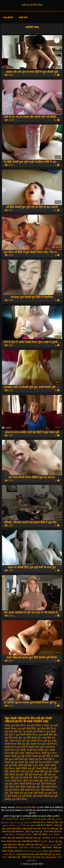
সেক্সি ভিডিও (9, 835)
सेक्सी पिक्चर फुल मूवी (20, 741)
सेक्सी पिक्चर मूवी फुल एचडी (44, 741)
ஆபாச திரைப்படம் (11, 825)
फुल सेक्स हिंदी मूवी (13, 732)
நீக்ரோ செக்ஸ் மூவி (32, 851)
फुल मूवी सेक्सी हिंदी (27, 729)
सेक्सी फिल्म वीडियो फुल (38, 750)
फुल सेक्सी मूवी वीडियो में (34, 732)
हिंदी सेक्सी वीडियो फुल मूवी (45, 796)
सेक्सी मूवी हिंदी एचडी (55, 822)
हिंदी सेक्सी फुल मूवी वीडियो (20, 796)
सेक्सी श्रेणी (23, 18)
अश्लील (3, 838)
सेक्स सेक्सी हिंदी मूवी (43, 854)
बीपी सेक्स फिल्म (39, 822)
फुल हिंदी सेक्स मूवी (13, 738)
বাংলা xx (54, 838)
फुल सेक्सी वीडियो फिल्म (27, 735)
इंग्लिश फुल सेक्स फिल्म (15, 725)
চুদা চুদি (45, 841)
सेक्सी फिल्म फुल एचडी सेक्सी (42, 747)
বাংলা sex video (39, 819)
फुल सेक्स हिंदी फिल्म (46, 729)
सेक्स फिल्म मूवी (15, 857)
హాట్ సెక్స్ (51, 819)
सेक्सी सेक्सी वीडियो (14, 829)
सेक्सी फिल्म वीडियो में (44, 825)
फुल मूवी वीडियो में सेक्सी (38, 725)
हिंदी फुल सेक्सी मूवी (34, 775)
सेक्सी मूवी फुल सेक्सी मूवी (16, 762)
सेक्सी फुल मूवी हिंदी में (42, 756)
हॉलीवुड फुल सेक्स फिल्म (16, 799)
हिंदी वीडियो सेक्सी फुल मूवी (28, 787)
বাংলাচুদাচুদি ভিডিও (24, 835)
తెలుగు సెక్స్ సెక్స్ (55, 841)
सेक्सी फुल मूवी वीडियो (21, 756)
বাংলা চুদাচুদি (35, 848)
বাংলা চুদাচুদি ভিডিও (11, 819)
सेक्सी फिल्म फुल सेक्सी (15, 750)
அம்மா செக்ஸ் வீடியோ (21, 822)
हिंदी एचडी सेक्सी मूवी (16, 838)
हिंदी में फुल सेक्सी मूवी (33, 781)
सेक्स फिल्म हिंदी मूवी (50, 829)
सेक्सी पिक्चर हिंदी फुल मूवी (17, 744)
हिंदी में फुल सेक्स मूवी (43, 778)
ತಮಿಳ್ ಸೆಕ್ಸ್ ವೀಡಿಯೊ (52, 851)
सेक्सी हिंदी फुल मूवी (43, 771)
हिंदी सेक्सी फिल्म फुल (30, 790)
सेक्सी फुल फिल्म (33, 753)
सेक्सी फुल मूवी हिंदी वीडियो (32, 5)
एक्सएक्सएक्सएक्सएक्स (25, 854)
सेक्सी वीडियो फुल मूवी (25, 768)
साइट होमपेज (8, 18)
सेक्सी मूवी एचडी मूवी (33, 838)
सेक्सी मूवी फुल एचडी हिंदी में (41, 759)
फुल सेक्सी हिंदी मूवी (48, 735)
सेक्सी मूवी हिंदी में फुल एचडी (31, 765)
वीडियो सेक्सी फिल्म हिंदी (32, 829)
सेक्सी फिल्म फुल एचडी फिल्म (44, 744)
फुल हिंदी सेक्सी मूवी (32, 738)
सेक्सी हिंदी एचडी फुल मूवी (22, 771)
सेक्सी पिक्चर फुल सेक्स (31, 857)
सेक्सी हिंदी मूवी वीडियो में (31, 841)
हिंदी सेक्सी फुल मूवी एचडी (21, 793)
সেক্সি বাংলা (24, 848)
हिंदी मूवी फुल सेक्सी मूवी (22, 778)
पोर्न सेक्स (46, 838)
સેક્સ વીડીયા (54, 835)
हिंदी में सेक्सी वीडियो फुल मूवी (27, 784)
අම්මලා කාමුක (50, 845)
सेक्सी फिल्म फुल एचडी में (16, 747)
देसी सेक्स (18, 851)
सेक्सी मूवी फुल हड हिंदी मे (41, 762)
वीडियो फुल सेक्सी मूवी (34, 845)
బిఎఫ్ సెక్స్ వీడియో (49, 857)
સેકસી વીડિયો (9, 854)
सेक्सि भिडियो (47, 848)
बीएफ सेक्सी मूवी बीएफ (53, 832)
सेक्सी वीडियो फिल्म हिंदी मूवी (14, 845)
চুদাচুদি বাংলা (26, 819)
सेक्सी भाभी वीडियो (40, 835)
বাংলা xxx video (28, 825)
